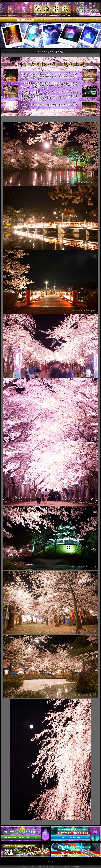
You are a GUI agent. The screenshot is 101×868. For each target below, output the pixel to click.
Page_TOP (50, 861)
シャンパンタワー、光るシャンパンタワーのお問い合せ (92, 19)
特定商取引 (76, 866)
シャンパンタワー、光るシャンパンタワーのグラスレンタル (42, 19)
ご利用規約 (66, 866)
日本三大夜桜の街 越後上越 (25, 19)
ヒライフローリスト (35, 866)
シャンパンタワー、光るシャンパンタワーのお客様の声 (75, 19)
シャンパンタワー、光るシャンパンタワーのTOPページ (8, 19)
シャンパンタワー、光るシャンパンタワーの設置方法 (59, 19)
